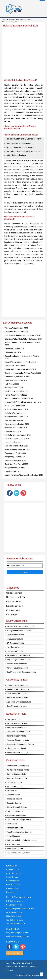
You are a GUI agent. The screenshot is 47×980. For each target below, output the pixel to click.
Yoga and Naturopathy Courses (19, 853)
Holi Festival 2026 (12, 384)
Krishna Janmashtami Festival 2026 (19, 399)
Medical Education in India (17, 664)
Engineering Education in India (18, 660)
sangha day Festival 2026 (15, 457)
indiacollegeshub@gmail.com (18, 936)
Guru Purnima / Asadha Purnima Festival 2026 (23, 373)
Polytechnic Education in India (18, 655)
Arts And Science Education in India (20, 626)
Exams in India (13, 610)
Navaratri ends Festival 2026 (16, 428)
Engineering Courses (15, 811)
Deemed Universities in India (18, 689)
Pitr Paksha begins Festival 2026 (18, 435)
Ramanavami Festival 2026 (16, 453)
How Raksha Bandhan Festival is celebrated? (24, 151)
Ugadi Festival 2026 (13, 471)
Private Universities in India (17, 698)
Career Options (13, 602)
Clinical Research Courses (17, 807)
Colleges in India (14, 593)
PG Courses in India (14, 782)
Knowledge (12, 20)
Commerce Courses (14, 799)
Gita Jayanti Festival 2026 (15, 366)
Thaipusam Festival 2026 (15, 468)
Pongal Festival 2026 (13, 442)
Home (4, 20)
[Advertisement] (23, 56)
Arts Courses (12, 791)
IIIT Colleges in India (14, 912)
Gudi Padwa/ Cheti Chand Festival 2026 (21, 369)
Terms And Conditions (22, 963)
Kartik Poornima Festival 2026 (17, 391)
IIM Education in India (15, 651)
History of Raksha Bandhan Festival (20, 147)
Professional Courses (15, 849)
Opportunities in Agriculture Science (20, 744)
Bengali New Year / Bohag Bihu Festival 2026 (23, 335)
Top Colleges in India (14, 920)
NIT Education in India (15, 643)
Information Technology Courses (19, 820)
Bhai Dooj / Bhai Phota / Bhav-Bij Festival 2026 (23, 339)
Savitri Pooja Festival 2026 (15, 460)
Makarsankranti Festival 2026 (16, 417)
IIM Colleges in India (14, 916)
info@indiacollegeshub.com (17, 933)
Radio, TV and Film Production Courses (22, 840)
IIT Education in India (15, 639)
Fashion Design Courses (16, 815)
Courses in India (13, 881)
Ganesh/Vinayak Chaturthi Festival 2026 (21, 362)
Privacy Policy (11, 967)
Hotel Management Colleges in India (20, 909)
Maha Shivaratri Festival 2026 (17, 409)
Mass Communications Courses (19, 832)
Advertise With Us (15, 953)
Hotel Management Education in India (21, 672)
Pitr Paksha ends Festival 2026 (17, 439)
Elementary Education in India (18, 732)
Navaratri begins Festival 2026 (17, 424)
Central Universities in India (17, 685)
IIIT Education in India (15, 647)
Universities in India (15, 597)
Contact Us (10, 970)
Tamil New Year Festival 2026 (17, 464)
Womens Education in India (17, 668)
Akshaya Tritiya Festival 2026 (16, 328)
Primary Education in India (17, 748)
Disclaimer (23, 967)
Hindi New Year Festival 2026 (16, 380)
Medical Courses (13, 836)
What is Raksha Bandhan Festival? (20, 144)
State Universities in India (16, 694)
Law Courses (12, 824)
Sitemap (33, 967)
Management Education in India (19, 631)
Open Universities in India (17, 706)
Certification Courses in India (18, 766)
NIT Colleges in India (14, 901)
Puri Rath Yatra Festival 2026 (16, 446)
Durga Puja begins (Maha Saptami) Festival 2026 (22, 357)
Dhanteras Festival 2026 (15, 349)
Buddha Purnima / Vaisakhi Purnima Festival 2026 (22, 344)
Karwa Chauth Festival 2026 (16, 395)
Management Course (15, 828)
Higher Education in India (16, 736)
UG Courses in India (14, 786)
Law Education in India (15, 635)
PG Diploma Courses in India (18, 770)
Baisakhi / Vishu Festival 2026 (17, 332)
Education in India (15, 606)
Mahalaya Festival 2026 (14, 413)
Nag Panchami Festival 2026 (16, 420)
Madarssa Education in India (18, 740)
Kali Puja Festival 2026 (14, 388)
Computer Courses (14, 803)
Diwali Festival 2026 (13, 352)
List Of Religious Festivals (25, 20)
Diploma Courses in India (16, 774)
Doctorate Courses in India (17, 778)
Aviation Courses (13, 795)
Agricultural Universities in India (19, 702)
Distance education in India (17, 723)
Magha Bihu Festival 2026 (15, 406)
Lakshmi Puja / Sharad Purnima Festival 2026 (23, 402)
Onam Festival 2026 (13, 431)
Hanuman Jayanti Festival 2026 (17, 377)
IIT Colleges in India (14, 905)
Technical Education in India (17, 752)
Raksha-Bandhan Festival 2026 (17, 449)
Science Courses (13, 844)
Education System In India (17, 728)
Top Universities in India (16, 924)
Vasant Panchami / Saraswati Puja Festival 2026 (24, 475)
